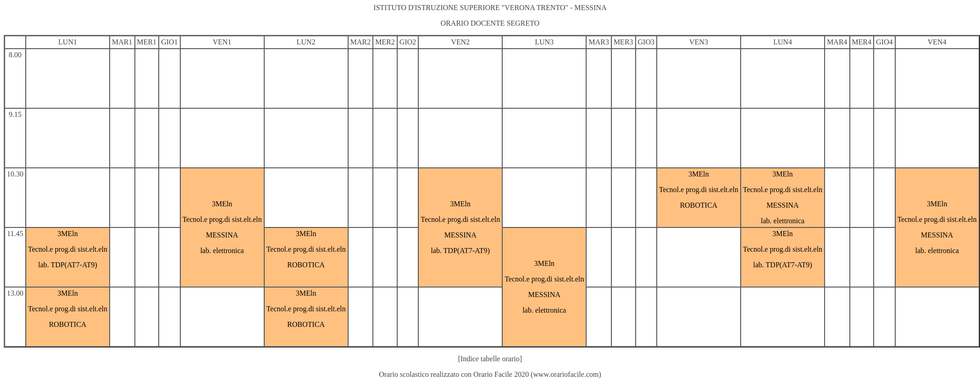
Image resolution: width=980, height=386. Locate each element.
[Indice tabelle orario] (490, 359)
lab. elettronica (222, 251)
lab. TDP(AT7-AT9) (461, 251)
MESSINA (222, 235)
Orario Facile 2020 (501, 374)
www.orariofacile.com (566, 374)
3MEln (222, 204)
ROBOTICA (699, 205)
